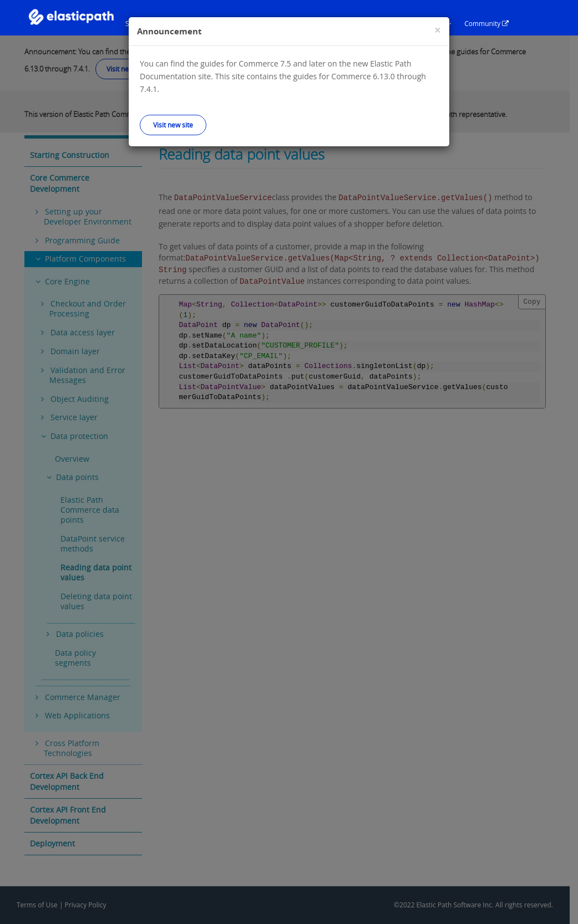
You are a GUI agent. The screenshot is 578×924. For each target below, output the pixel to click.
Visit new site (173, 125)
